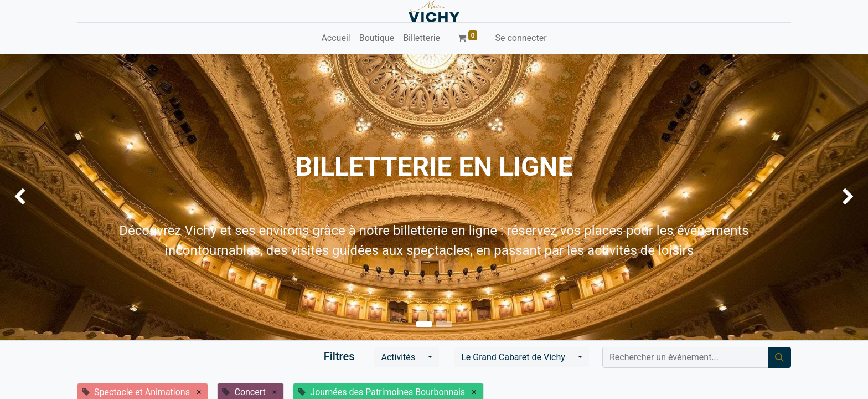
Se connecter (521, 38)
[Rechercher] (779, 357)
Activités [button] (399, 357)
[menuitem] (335, 38)
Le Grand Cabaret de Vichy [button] (514, 357)
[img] (35, 197)
